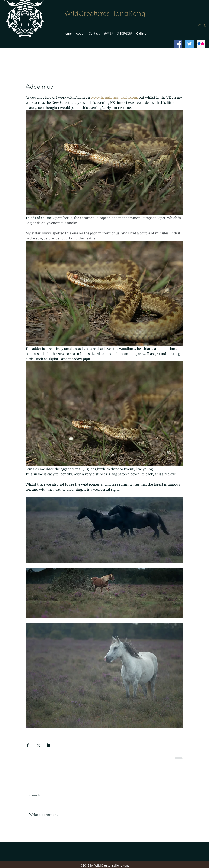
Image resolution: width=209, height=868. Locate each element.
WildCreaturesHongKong (105, 14)
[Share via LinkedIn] (49, 745)
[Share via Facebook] (28, 745)
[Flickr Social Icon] (201, 44)
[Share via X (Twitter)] (38, 745)
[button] (204, 26)
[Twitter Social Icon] (189, 44)
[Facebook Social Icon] (178, 44)
